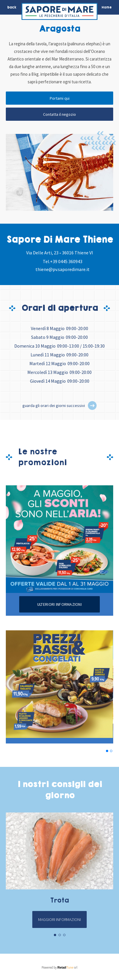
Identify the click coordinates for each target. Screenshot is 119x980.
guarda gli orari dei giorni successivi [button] (54, 406)
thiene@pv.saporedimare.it (63, 269)
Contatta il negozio (59, 114)
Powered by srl (59, 967)
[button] (92, 406)
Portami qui (60, 98)
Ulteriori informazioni (59, 604)
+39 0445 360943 (66, 261)
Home (107, 7)
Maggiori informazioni (59, 919)
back (12, 7)
